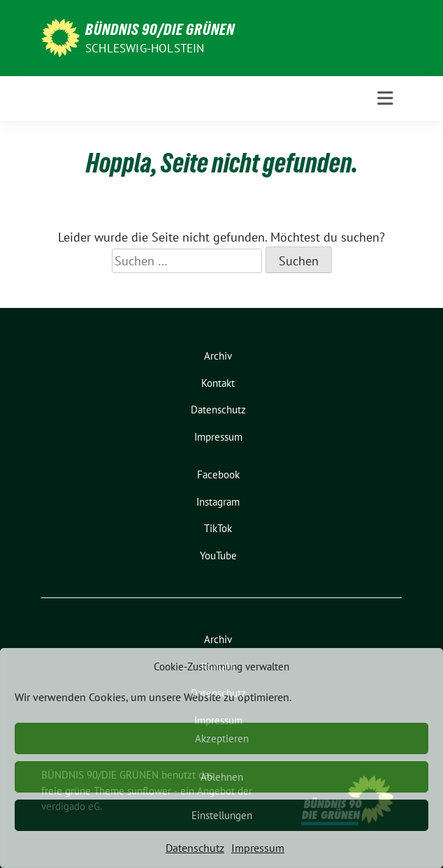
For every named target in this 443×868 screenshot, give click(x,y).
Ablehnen (222, 777)
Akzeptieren (222, 738)
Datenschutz (195, 848)
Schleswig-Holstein (145, 48)
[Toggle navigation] (385, 98)
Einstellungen (222, 815)
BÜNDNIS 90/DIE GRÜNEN (160, 29)
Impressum (258, 848)
